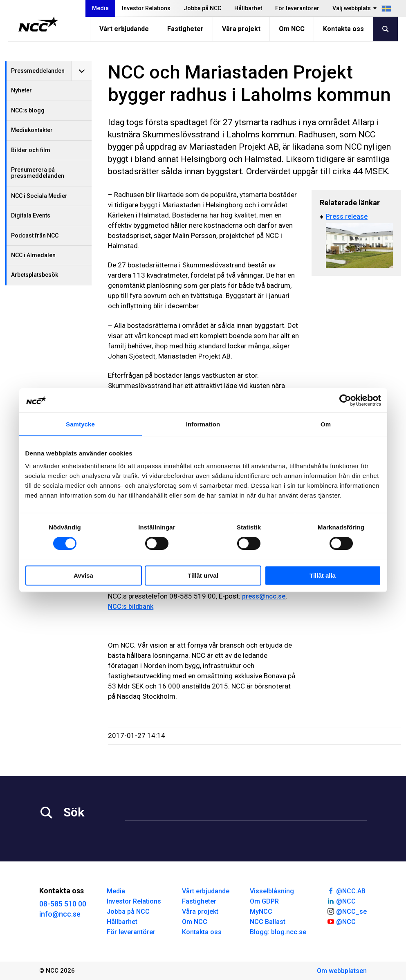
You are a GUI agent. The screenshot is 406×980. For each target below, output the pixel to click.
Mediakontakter (32, 130)
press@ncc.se (264, 596)
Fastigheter (185, 29)
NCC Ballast (268, 922)
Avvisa (83, 575)
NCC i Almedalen (33, 255)
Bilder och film (31, 150)
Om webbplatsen (342, 971)
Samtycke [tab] (80, 424)
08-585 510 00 (63, 904)
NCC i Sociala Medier (39, 196)
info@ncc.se (60, 914)
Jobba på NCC (202, 8)
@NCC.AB (346, 890)
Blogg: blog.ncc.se (278, 932)
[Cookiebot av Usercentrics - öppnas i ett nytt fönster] (345, 400)
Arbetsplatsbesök (35, 275)
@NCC (341, 901)
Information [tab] (203, 424)
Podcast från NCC (35, 235)
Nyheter (21, 90)
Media (100, 8)
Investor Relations (146, 8)
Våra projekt (241, 29)
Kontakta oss (343, 29)
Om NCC (292, 29)
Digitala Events (31, 215)
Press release (347, 216)
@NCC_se (347, 911)
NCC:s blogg (28, 110)
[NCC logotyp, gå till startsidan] (38, 24)
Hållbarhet (248, 8)
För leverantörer (297, 8)
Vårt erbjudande (124, 29)
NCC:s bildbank (131, 607)
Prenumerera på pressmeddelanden (38, 173)
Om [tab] (326, 424)
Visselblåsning (272, 891)
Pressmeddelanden (38, 71)
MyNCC (261, 912)
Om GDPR (264, 901)
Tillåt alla (323, 575)
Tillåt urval (203, 575)
